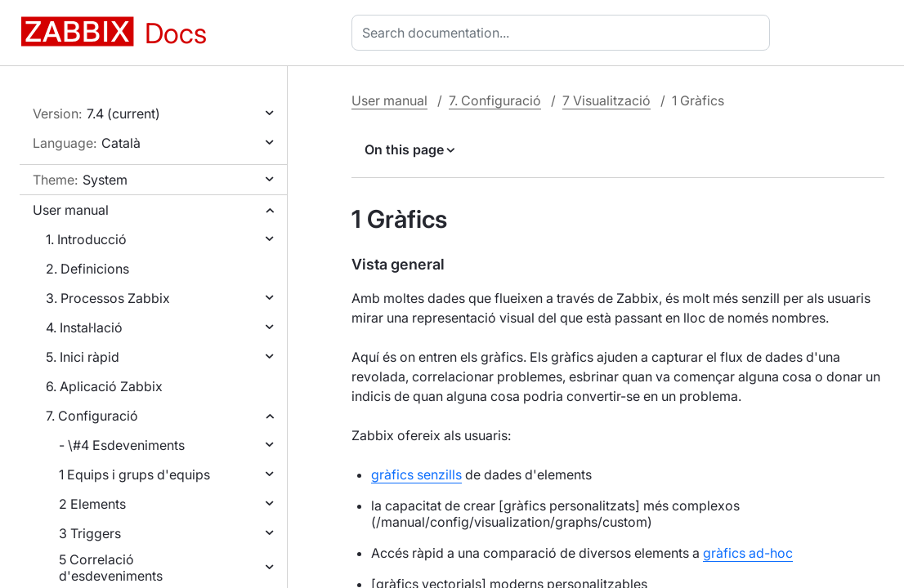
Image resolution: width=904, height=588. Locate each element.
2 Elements (92, 504)
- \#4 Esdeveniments (122, 445)
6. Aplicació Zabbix (104, 386)
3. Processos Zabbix (108, 298)
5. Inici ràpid (83, 357)
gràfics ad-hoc (748, 553)
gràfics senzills (416, 474)
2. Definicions (87, 269)
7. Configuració (92, 416)
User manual (71, 210)
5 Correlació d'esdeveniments (111, 568)
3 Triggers (90, 533)
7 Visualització (606, 100)
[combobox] (564, 33)
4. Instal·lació (84, 327)
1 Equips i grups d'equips (134, 474)
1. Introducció (86, 239)
